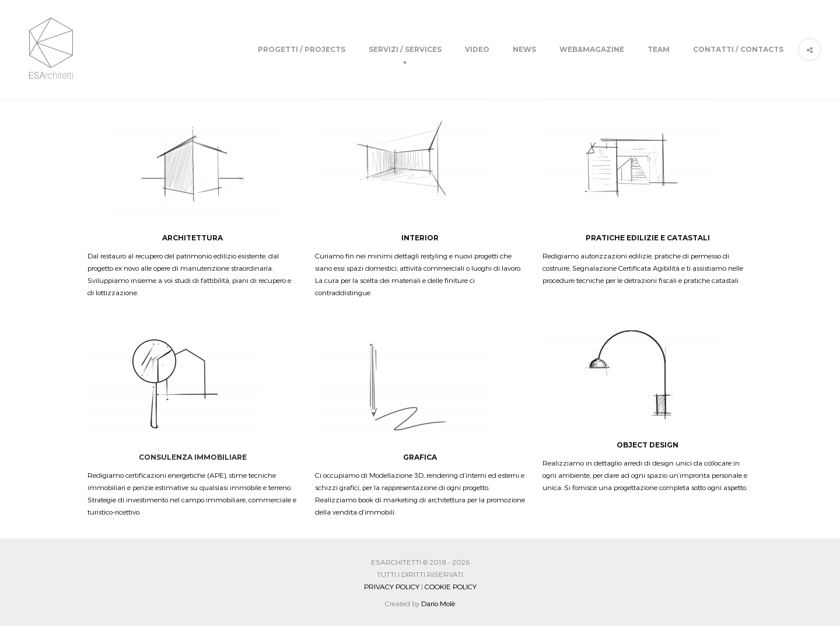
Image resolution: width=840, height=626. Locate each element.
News (524, 49)
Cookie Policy (451, 586)
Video (477, 49)
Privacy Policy (392, 586)
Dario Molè (438, 603)
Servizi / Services (405, 49)
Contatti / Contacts (738, 49)
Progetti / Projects (302, 49)
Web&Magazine (592, 49)
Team (659, 49)
